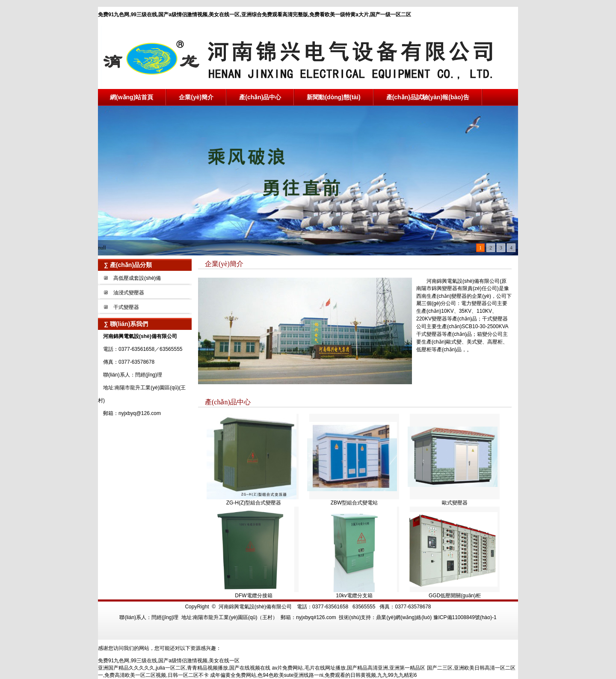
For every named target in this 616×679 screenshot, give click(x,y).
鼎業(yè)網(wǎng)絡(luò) (404, 617)
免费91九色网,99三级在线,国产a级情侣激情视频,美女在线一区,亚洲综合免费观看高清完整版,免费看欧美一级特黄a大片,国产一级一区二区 (255, 15)
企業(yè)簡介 (196, 97)
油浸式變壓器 (129, 293)
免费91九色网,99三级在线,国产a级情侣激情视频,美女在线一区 (169, 661)
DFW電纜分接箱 (253, 596)
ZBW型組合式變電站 (354, 503)
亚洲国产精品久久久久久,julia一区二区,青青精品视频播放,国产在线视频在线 (184, 668)
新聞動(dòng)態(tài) (333, 97)
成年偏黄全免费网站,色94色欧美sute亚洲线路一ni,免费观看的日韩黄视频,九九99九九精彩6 (313, 675)
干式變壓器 (126, 307)
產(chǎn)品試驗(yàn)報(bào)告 (428, 97)
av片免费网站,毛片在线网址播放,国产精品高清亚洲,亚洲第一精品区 (349, 668)
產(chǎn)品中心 (260, 97)
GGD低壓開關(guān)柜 (455, 596)
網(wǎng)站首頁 (132, 97)
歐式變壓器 (455, 503)
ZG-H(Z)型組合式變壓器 (254, 503)
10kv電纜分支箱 (354, 596)
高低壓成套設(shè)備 (137, 278)
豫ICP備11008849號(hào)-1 (465, 617)
